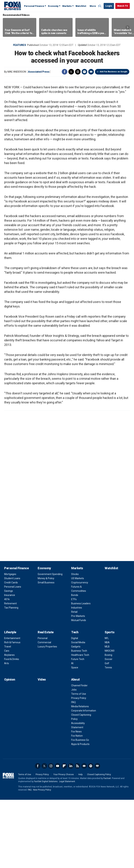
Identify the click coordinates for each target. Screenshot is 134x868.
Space (75, 736)
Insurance (10, 663)
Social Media (78, 711)
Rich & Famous (12, 711)
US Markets (78, 647)
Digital (75, 706)
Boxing (108, 723)
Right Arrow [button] (128, 27)
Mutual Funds (79, 688)
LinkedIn (71, 834)
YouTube (58, 834)
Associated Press (39, 72)
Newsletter (84, 834)
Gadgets (76, 715)
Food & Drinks (12, 727)
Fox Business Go (80, 808)
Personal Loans (13, 655)
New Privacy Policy (42, 858)
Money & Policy (46, 647)
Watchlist (81, 6)
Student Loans (12, 647)
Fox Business (13, 6)
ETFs (74, 667)
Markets (67, 6)
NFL (107, 706)
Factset (107, 847)
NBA (107, 711)
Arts (7, 732)
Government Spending (50, 642)
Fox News (76, 800)
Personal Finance (34, 6)
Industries (77, 676)
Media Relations (80, 775)
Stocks (75, 642)
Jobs (74, 758)
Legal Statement (67, 850)
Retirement (10, 672)
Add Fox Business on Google (113, 72)
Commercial (44, 711)
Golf (107, 732)
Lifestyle (10, 700)
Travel (8, 715)
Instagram (51, 834)
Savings (9, 659)
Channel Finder (79, 754)
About (75, 748)
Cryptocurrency (80, 651)
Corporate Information (84, 779)
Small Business (46, 651)
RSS (77, 834)
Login (109, 6)
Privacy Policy (79, 766)
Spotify (91, 834)
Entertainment (12, 706)
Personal (43, 706)
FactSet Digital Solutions (46, 850)
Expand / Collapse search (100, 6)
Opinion (10, 748)
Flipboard (64, 834)
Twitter (71, 72)
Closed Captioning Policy (99, 843)
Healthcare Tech (80, 723)
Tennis (108, 736)
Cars (7, 719)
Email (91, 72)
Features (20, 45)
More (93, 6)
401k (7, 667)
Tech (75, 700)
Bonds (75, 663)
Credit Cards (11, 651)
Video (42, 748)
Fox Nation (77, 804)
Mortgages (10, 642)
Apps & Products (80, 812)
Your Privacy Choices (64, 843)
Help (80, 843)
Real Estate (46, 700)
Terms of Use (79, 762)
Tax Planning (11, 676)
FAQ (73, 770)
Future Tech (78, 727)
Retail (74, 680)
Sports (109, 700)
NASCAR (110, 719)
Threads (78, 72)
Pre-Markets (78, 684)
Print (84, 72)
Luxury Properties (47, 715)
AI (72, 732)
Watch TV (123, 6)
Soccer (109, 727)
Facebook (65, 72)
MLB (107, 715)
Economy (53, 6)
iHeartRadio (97, 834)
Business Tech (79, 719)
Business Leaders (81, 672)
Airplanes (9, 723)
